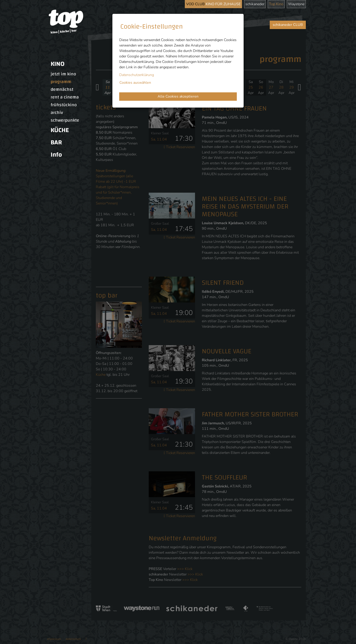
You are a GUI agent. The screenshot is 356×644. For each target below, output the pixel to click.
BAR (56, 142)
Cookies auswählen (135, 83)
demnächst (62, 89)
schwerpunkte (65, 120)
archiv (57, 113)
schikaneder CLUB (288, 25)
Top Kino (276, 4)
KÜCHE (60, 130)
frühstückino (64, 105)
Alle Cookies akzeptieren (178, 96)
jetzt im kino (63, 74)
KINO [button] (58, 64)
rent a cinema (65, 97)
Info (56, 155)
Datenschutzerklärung (137, 75)
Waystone (296, 4)
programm (61, 82)
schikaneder (255, 4)
